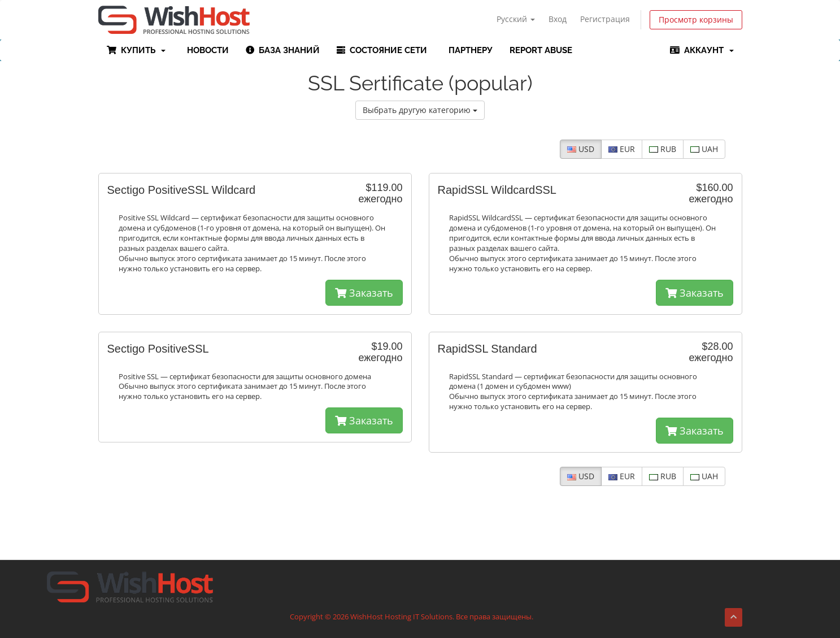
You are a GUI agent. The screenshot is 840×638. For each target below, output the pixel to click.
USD (581, 149)
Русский (516, 19)
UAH (704, 149)
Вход (558, 19)
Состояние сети (382, 50)
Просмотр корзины (696, 19)
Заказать (364, 293)
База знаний (283, 50)
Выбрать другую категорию (420, 110)
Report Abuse (541, 50)
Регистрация (605, 19)
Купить (136, 50)
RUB (663, 149)
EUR (622, 149)
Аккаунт (702, 50)
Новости (206, 50)
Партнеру (468, 50)
